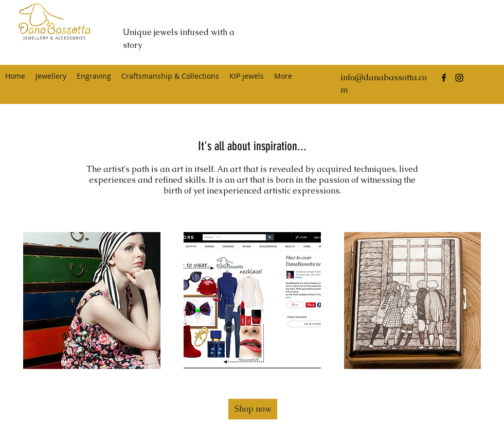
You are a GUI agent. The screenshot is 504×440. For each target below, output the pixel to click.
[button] (253, 409)
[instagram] (459, 78)
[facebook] (444, 78)
